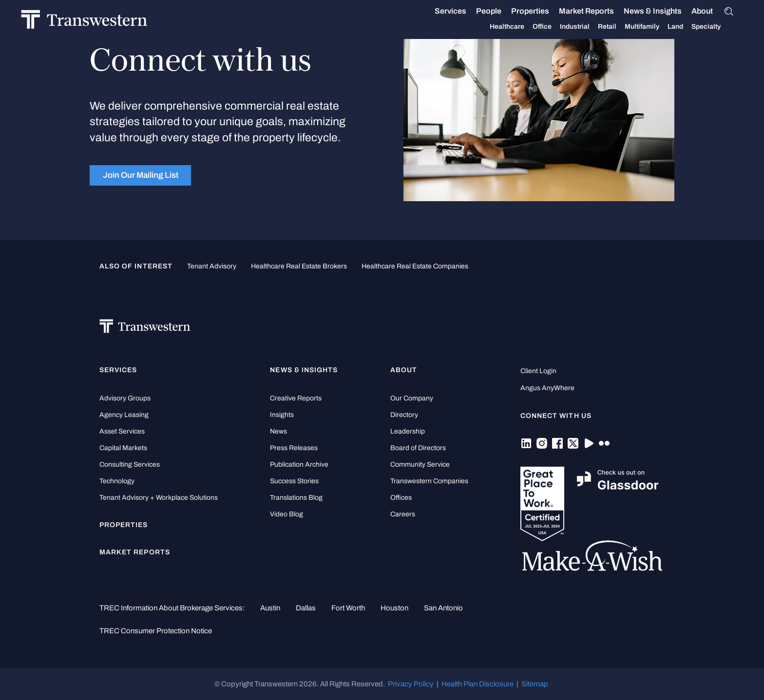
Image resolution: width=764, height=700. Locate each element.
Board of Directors (418, 448)
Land (665, 27)
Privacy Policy (411, 684)
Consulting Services (130, 464)
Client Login (538, 371)
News (278, 431)
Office (532, 27)
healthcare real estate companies (415, 266)
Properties (520, 11)
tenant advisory (212, 266)
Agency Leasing (124, 415)
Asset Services (122, 431)
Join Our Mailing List (141, 175)
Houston (394, 608)
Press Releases (294, 448)
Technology (117, 481)
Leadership (408, 431)
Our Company (412, 398)
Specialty (696, 27)
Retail (597, 27)
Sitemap (535, 684)
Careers (403, 514)
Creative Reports (296, 398)
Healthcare (497, 27)
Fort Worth (348, 608)
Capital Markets (123, 448)
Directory (404, 415)
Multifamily (632, 27)
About (692, 11)
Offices (401, 498)
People (478, 11)
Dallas (306, 608)
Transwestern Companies (429, 481)
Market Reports (576, 11)
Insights (282, 415)
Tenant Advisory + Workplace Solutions (159, 498)
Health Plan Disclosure (477, 684)
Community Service (420, 464)
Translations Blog (296, 498)
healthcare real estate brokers (299, 266)
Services (440, 11)
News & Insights (642, 11)
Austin (270, 608)
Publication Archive (299, 464)
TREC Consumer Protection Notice (156, 631)
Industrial (564, 27)
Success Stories (294, 481)
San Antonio (443, 608)
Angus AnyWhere (547, 388)
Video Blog (286, 514)
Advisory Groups (125, 398)
